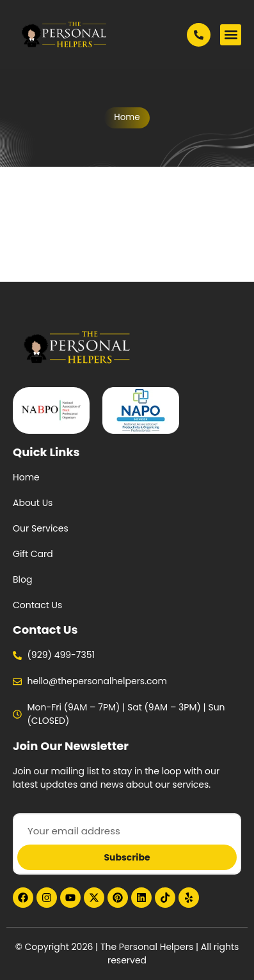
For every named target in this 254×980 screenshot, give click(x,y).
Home (127, 117)
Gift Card (33, 554)
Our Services (41, 528)
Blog (22, 579)
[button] (231, 35)
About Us (33, 503)
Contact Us (37, 605)
